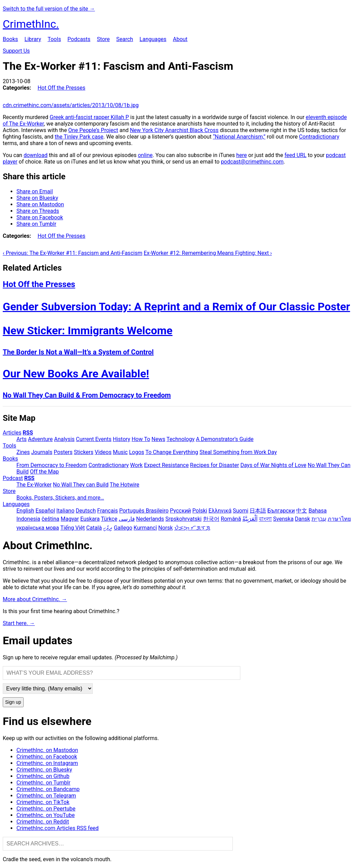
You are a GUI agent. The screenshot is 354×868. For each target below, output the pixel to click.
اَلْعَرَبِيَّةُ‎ (250, 519)
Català (94, 528)
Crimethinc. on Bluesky (44, 770)
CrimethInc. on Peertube (46, 809)
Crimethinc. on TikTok (43, 802)
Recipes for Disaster (214, 465)
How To (141, 439)
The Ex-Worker (34, 485)
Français (108, 511)
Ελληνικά (220, 511)
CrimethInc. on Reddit (43, 822)
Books (10, 39)
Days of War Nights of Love (273, 465)
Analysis (64, 439)
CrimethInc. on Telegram (46, 796)
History (122, 439)
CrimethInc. (31, 24)
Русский (180, 511)
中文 (302, 511)
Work (136, 465)
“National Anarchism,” (239, 137)
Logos (137, 452)
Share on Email (35, 191)
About (180, 39)
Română (231, 519)
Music (120, 452)
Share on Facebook (40, 217)
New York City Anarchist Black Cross (174, 130)
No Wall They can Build (81, 485)
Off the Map (45, 472)
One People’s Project (93, 130)
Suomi (241, 511)
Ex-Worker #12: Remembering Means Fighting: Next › (208, 253)
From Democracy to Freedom (52, 465)
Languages (153, 39)
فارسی (127, 519)
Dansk (302, 519)
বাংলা (265, 519)
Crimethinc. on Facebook (47, 757)
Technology (180, 439)
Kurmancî (145, 528)
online (145, 155)
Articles (12, 433)
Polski (200, 511)
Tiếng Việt (73, 528)
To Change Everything (172, 452)
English (25, 511)
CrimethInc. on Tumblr (43, 783)
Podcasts (79, 39)
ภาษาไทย (339, 519)
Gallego (123, 528)
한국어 (211, 519)
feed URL (295, 155)
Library (33, 39)
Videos (103, 452)
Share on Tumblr (36, 224)
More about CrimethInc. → (35, 599)
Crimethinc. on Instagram (47, 763)
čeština (50, 519)
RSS (28, 433)
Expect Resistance (166, 465)
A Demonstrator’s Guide (225, 439)
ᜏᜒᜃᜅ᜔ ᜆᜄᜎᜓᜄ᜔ (192, 528)
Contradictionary (319, 137)
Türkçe (109, 519)
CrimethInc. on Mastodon (47, 750)
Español (45, 511)
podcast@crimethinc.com (252, 162)
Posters (63, 452)
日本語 (258, 511)
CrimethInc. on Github (43, 776)
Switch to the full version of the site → (49, 9)
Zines (23, 452)
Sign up (13, 702)
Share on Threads (38, 211)
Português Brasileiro (144, 511)
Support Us (16, 51)
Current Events (94, 439)
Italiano (66, 511)
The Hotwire (125, 485)
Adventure (40, 439)
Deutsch (86, 511)
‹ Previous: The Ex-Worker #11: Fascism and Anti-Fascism (73, 253)
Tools (54, 39)
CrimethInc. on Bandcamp (48, 789)
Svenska (283, 519)
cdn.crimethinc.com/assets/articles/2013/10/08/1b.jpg (71, 105)
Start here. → (19, 623)
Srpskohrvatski (184, 519)
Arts (22, 439)
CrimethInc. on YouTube (46, 815)
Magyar (70, 519)
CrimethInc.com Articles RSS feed (58, 828)
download (36, 155)
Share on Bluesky (37, 198)
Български (281, 511)
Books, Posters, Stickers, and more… (60, 498)
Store (103, 39)
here (242, 155)
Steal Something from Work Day (238, 452)
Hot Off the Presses (61, 88)
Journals (42, 452)
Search (124, 39)
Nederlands (150, 519)
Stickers (84, 452)
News (159, 439)
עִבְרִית (319, 519)
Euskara (90, 519)
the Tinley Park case (79, 137)
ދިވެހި (108, 528)
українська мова (38, 528)
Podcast (13, 478)
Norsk (165, 528)
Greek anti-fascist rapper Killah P (89, 117)
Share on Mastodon (40, 204)
